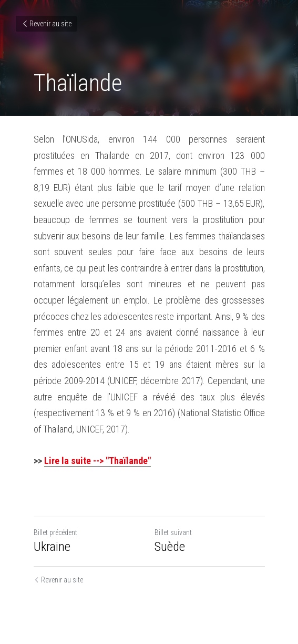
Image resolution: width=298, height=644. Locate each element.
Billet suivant (173, 532)
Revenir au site (46, 24)
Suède (170, 547)
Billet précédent (55, 532)
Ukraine (52, 547)
